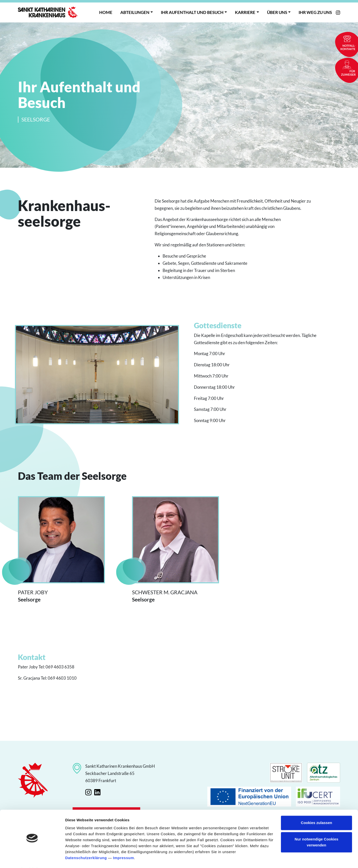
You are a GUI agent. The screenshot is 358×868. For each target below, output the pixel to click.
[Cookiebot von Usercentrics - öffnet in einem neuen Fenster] (32, 858)
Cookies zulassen (316, 810)
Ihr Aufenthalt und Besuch (192, 12)
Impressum (124, 844)
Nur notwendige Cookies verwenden (316, 829)
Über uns (277, 12)
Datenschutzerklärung (86, 844)
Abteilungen (135, 12)
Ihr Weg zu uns (315, 12)
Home (106, 12)
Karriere (245, 12)
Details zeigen (78, 858)
